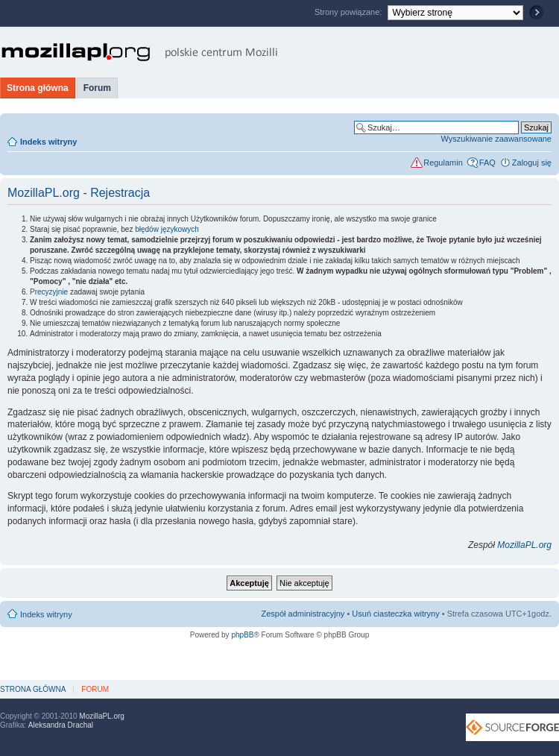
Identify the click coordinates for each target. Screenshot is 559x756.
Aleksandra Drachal (61, 725)
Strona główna (38, 88)
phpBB (242, 635)
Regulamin (443, 163)
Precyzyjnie (49, 292)
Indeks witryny (48, 142)
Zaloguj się (532, 163)
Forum (97, 88)
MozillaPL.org (524, 545)
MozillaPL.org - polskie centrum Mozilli (140, 52)
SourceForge (512, 727)
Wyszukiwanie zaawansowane (496, 139)
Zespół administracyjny (303, 614)
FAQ (487, 163)
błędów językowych (167, 229)
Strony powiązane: (350, 12)
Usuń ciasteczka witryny (395, 614)
